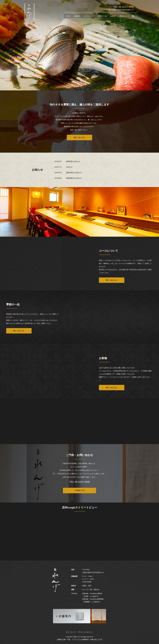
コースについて (89, 16)
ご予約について (124, 16)
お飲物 (112, 16)
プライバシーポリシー (85, 632)
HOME (68, 16)
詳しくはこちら (79, 137)
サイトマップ (71, 632)
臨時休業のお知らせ (73, 161)
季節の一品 (102, 16)
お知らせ (69, 167)
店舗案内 (77, 16)
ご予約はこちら (79, 490)
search (134, 16)
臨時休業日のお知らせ (74, 173)
